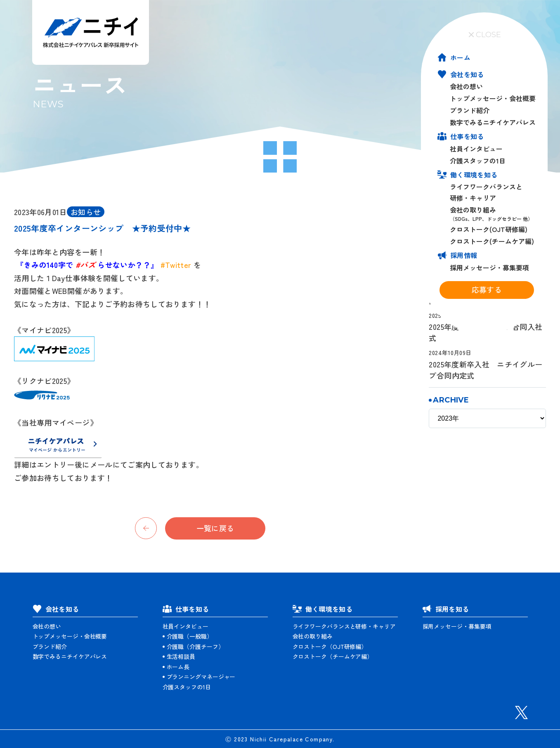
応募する (487, 289)
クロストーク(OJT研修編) (489, 229)
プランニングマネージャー (201, 677)
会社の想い (466, 86)
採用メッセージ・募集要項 (489, 267)
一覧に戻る (215, 528)
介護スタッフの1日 (478, 160)
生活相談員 (181, 656)
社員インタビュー (476, 148)
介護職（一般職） (190, 636)
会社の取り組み (493, 214)
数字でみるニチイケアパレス (493, 122)
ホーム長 (178, 666)
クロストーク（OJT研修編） (330, 646)
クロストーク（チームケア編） (333, 656)
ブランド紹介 (470, 110)
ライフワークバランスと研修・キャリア (344, 626)
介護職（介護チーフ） (195, 646)
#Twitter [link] (176, 265)
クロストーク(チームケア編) (492, 241)
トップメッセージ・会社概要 (493, 98)
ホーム (460, 57)
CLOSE (484, 35)
